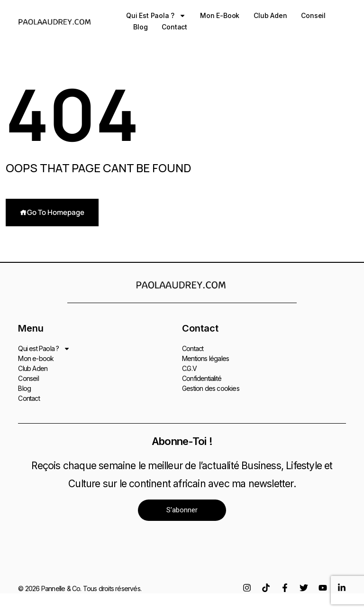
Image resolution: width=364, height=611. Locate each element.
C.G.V (189, 368)
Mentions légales (205, 358)
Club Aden (270, 15)
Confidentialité (202, 378)
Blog (140, 27)
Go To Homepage (52, 212)
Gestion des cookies (211, 388)
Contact (174, 27)
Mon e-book (220, 15)
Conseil (313, 15)
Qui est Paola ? (156, 16)
